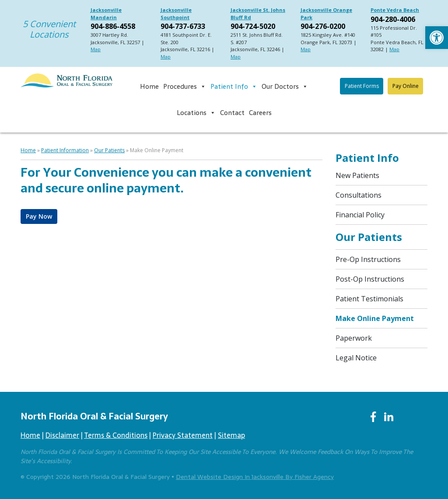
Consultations (359, 195)
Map (96, 49)
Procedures (185, 87)
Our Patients (109, 150)
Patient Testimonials (369, 299)
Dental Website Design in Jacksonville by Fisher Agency (255, 477)
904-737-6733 (183, 26)
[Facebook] (373, 417)
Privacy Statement (183, 435)
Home (149, 86)
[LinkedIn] (389, 417)
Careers (260, 113)
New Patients (357, 175)
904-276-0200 (323, 26)
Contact (232, 113)
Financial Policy (360, 215)
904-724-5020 (253, 26)
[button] (437, 38)
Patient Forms (362, 86)
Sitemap (231, 435)
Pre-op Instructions (368, 259)
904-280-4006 (393, 19)
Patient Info (234, 87)
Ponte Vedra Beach (395, 10)
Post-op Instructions (370, 279)
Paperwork (354, 338)
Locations (196, 113)
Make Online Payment (375, 318)
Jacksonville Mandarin (106, 14)
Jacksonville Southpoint (176, 14)
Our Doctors (285, 87)
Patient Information (65, 150)
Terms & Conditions (116, 435)
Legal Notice (356, 358)
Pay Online (406, 86)
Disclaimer (62, 435)
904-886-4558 (113, 26)
